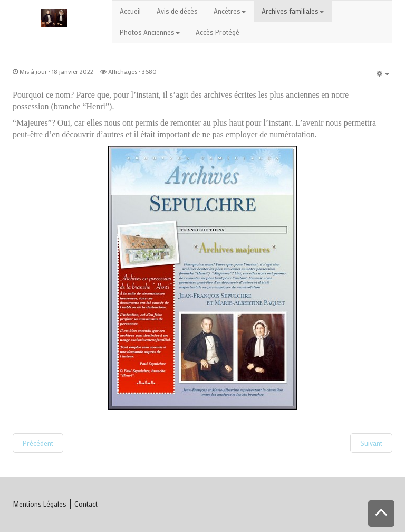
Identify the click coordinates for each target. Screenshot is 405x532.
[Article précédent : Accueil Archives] (38, 443)
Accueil (130, 11)
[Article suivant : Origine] (371, 443)
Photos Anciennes (150, 32)
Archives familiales (293, 11)
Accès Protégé (218, 32)
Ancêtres (230, 11)
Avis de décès (177, 11)
